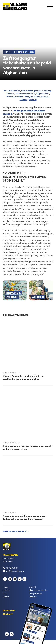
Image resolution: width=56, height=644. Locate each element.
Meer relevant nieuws (14, 531)
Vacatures (33, 597)
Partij (5, 593)
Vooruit (33, 100)
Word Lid (32, 587)
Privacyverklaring (35, 593)
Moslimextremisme (25, 94)
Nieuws (6, 590)
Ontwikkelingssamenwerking (36, 91)
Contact (6, 597)
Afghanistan (42, 94)
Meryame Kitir (32, 97)
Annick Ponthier (12, 91)
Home (5, 587)
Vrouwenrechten (15, 97)
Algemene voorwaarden (38, 590)
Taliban (10, 94)
